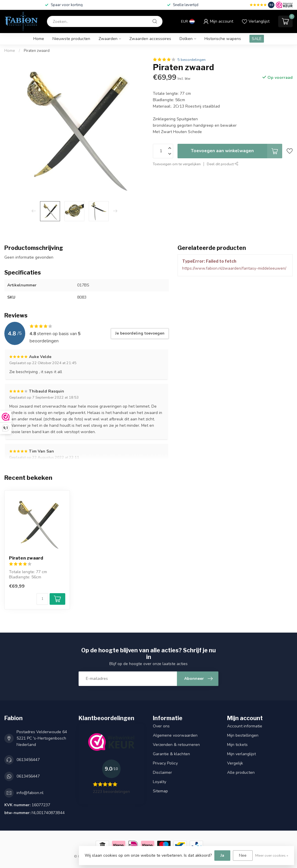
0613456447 (28, 760)
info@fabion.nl (30, 793)
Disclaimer (162, 772)
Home (39, 39)
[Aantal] (42, 599)
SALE (257, 39)
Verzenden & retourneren (176, 745)
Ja (222, 855)
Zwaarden (108, 39)
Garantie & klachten (171, 754)
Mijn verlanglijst (241, 754)
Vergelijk (235, 763)
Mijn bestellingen (243, 735)
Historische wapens (223, 39)
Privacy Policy (165, 763)
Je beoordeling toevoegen (140, 333)
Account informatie (245, 726)
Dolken (186, 39)
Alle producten (241, 772)
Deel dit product (223, 164)
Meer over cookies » (272, 855)
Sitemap (160, 791)
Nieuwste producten (71, 39)
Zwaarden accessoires (150, 39)
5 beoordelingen (192, 60)
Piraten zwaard (37, 51)
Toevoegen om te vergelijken (177, 164)
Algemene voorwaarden (175, 735)
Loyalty (160, 782)
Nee (243, 855)
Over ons (161, 726)
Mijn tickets (237, 745)
